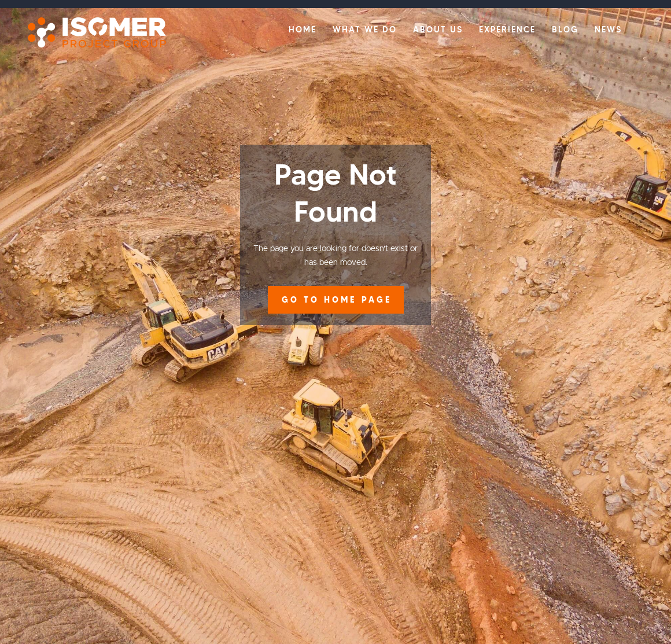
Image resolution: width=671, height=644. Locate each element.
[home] (91, 33)
